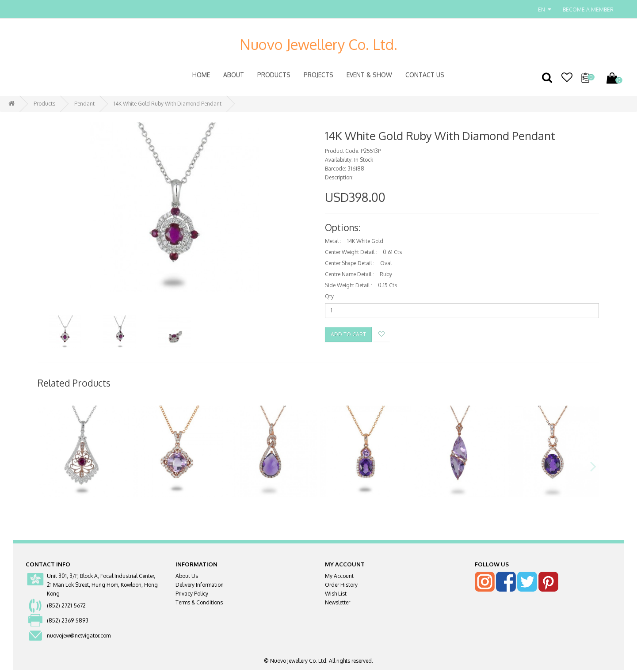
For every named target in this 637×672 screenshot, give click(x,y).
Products (274, 75)
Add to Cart (348, 334)
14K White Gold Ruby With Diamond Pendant (168, 104)
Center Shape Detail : (350, 263)
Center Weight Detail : (351, 252)
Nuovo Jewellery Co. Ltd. (318, 44)
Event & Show (369, 75)
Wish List (336, 596)
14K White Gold (365, 241)
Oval (386, 263)
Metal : (333, 241)
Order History (341, 587)
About (234, 75)
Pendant (84, 104)
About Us (187, 578)
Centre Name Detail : (349, 274)
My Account (339, 578)
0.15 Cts (387, 285)
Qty (329, 296)
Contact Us (425, 75)
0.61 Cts (392, 252)
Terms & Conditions (199, 605)
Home (201, 75)
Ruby (386, 274)
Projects (318, 75)
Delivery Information (200, 587)
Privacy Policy (192, 596)
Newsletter (338, 605)
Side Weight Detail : (349, 285)
